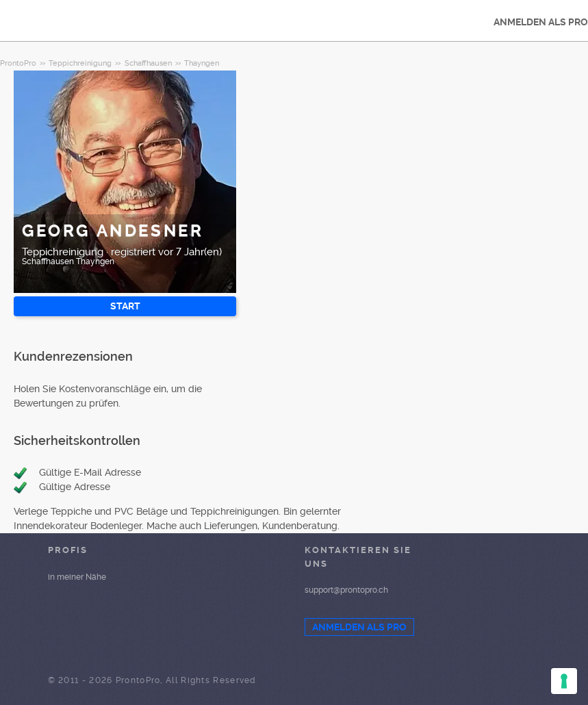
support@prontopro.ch (346, 590)
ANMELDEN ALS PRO (359, 627)
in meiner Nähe (77, 577)
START (125, 306)
